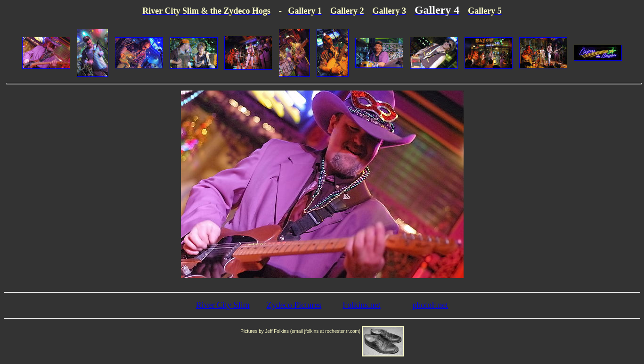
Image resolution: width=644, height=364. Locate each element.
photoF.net (430, 305)
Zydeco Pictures (294, 305)
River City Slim (223, 305)
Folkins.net (362, 305)
